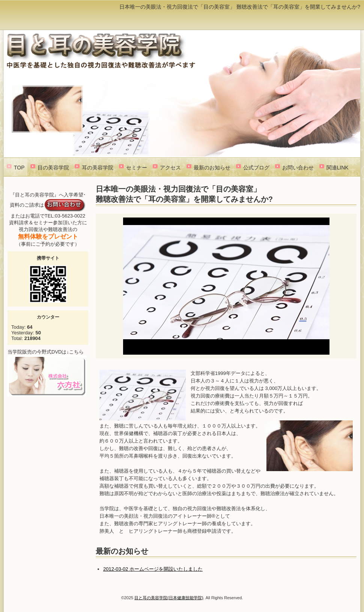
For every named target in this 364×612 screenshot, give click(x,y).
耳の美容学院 (98, 168)
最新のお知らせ (212, 168)
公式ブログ (256, 168)
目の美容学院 (53, 168)
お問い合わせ (298, 168)
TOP (19, 168)
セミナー (137, 168)
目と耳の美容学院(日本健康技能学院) (169, 598)
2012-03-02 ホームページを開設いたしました (153, 569)
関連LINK (338, 168)
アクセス (170, 168)
